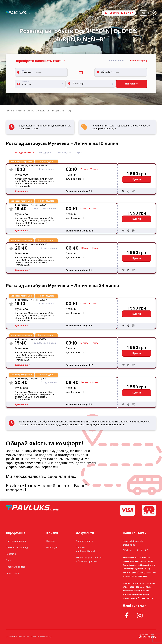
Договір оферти (89, 541)
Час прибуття (68, 153)
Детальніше (22, 191)
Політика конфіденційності (90, 549)
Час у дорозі (47, 153)
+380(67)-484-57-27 (119, 13)
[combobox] (43, 72)
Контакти (12, 554)
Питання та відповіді (20, 548)
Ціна (84, 153)
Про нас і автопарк (18, 541)
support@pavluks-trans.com (136, 543)
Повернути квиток (18, 567)
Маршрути (56, 548)
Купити (137, 180)
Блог (9, 560)
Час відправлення (24, 153)
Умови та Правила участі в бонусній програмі (90, 562)
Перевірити (132, 84)
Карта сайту (14, 573)
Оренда (54, 541)
